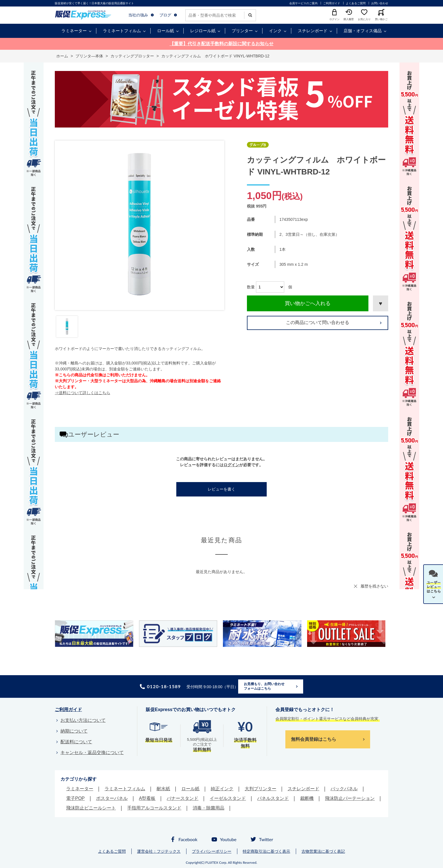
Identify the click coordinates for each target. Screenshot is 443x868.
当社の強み (138, 15)
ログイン (231, 465)
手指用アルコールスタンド (154, 808)
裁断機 (307, 798)
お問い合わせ (380, 3)
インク (275, 31)
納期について (74, 731)
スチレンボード (313, 31)
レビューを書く (221, 489)
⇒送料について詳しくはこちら (82, 393)
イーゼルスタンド (228, 798)
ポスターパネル (112, 798)
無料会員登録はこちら (314, 739)
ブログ (165, 15)
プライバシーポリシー (212, 851)
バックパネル (344, 789)
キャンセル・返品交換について (92, 753)
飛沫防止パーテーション (350, 798)
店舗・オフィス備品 (363, 31)
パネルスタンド (273, 798)
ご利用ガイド (332, 3)
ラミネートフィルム (122, 31)
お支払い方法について (83, 720)
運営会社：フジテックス (159, 851)
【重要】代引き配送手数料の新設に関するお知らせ (221, 44)
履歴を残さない (374, 586)
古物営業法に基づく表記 (323, 851)
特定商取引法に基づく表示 (266, 851)
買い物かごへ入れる (308, 303)
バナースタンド (183, 798)
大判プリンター (260, 789)
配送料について (76, 742)
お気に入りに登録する (381, 303)
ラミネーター (74, 31)
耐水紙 (163, 789)
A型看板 (147, 798)
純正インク (222, 789)
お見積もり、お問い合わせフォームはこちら (264, 686)
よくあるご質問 (356, 3)
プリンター (242, 31)
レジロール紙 (203, 31)
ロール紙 (166, 31)
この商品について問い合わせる (318, 322)
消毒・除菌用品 (209, 808)
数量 (251, 287)
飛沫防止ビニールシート (91, 808)
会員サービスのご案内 (303, 3)
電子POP (75, 798)
